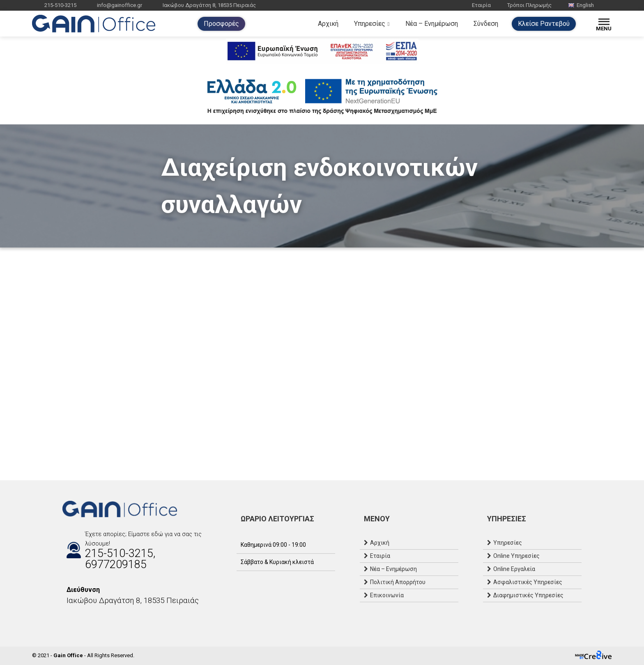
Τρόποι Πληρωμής (529, 5)
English (581, 5)
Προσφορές (221, 24)
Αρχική (328, 24)
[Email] (83, 618)
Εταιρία (481, 5)
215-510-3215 (60, 5)
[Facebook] (67, 618)
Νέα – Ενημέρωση (432, 24)
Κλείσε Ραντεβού (544, 24)
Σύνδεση (486, 24)
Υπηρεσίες (370, 24)
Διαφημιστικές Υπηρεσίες (528, 595)
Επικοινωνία (387, 595)
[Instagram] (75, 618)
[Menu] (604, 24)
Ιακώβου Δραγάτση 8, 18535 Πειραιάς (209, 5)
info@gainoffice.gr (120, 5)
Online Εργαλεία (514, 569)
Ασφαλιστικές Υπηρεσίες (528, 582)
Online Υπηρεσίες (516, 556)
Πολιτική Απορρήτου (398, 582)
